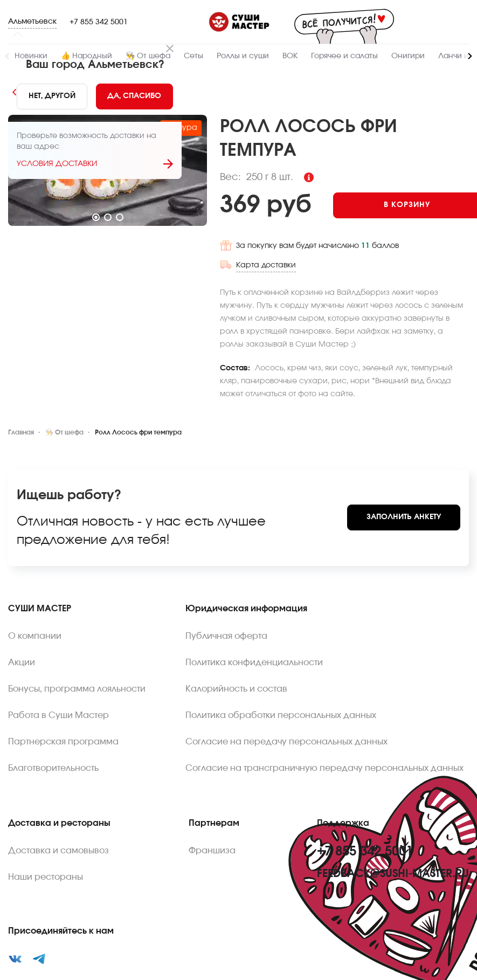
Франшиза (212, 807)
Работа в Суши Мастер (58, 672)
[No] (52, 96)
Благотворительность (53, 724)
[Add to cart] (386, 182)
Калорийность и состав (236, 645)
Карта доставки (439, 222)
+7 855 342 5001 (99, 22)
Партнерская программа (63, 698)
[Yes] (135, 96)
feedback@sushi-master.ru (393, 830)
